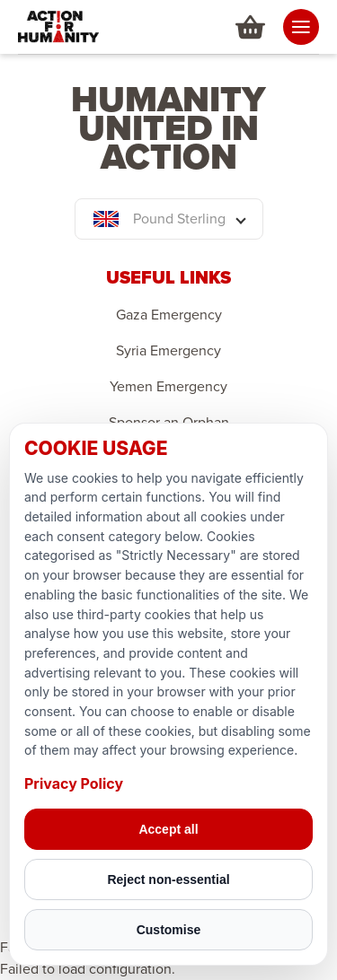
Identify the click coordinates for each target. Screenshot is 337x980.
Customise (169, 930)
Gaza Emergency (169, 315)
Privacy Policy (74, 783)
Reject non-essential (168, 879)
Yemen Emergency (168, 387)
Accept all (168, 829)
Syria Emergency (168, 351)
